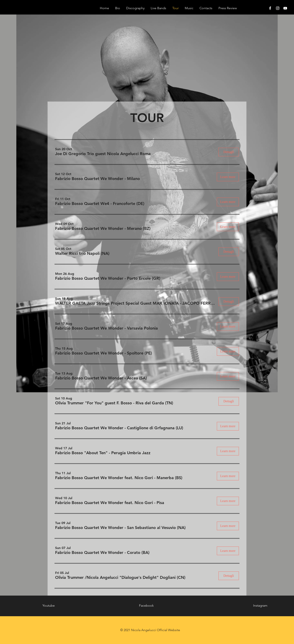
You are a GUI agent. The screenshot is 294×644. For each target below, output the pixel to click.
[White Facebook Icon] (270, 8)
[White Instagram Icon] (278, 8)
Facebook (146, 605)
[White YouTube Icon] (285, 8)
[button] (103, 154)
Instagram (260, 605)
